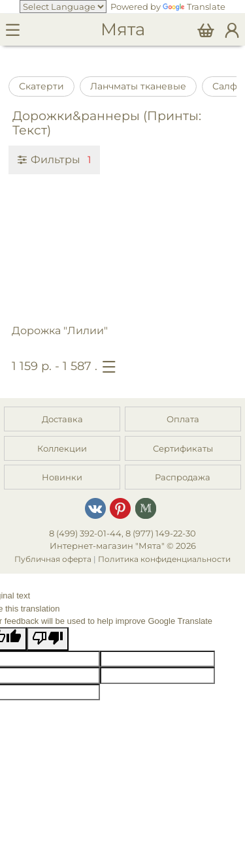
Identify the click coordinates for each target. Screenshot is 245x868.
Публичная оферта (53, 559)
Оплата (183, 419)
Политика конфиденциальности (164, 559)
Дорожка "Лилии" (60, 331)
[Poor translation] (48, 639)
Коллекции (62, 448)
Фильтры (54, 159)
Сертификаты (183, 448)
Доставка (62, 419)
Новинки (62, 477)
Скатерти (41, 86)
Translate (194, 7)
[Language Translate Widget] (63, 7)
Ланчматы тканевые (138, 86)
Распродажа (183, 477)
